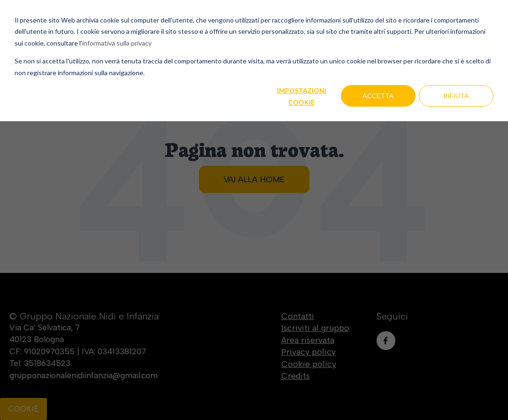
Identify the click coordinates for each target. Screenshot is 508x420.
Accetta (378, 96)
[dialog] (254, 210)
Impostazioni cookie (302, 96)
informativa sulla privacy (117, 43)
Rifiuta (456, 96)
